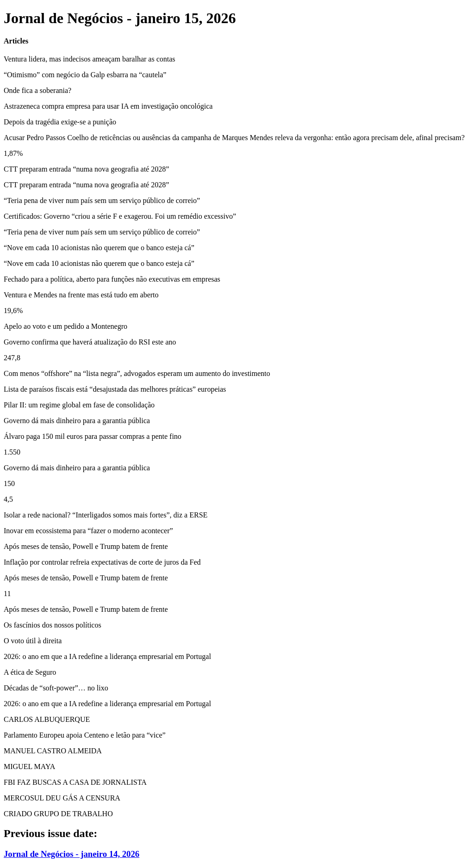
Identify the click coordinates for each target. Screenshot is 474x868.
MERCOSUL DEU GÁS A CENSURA (62, 798)
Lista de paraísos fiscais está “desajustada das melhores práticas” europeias (115, 389)
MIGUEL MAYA (29, 766)
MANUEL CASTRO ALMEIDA (53, 751)
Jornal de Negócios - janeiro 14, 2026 (72, 854)
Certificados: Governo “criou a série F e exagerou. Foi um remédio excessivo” (120, 216)
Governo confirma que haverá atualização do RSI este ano (90, 342)
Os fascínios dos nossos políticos (53, 625)
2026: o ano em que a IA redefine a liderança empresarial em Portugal (107, 656)
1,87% (13, 153)
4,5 (8, 499)
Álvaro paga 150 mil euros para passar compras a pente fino (93, 436)
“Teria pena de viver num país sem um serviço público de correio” (102, 200)
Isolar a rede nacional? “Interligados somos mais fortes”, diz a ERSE (106, 515)
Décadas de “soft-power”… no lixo (56, 688)
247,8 (12, 358)
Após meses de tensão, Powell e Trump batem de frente (86, 546)
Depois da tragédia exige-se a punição (60, 122)
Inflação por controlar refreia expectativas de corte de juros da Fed (102, 562)
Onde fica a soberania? (37, 90)
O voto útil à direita (33, 641)
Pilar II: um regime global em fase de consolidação (79, 405)
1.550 (12, 452)
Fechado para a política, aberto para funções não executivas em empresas (112, 279)
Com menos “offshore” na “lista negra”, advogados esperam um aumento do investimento (137, 373)
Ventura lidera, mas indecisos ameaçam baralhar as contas (90, 59)
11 (7, 594)
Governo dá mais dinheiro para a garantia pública (77, 421)
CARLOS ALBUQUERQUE (47, 719)
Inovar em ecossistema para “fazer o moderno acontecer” (88, 531)
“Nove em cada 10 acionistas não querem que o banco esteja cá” (99, 248)
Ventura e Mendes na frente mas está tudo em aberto (81, 295)
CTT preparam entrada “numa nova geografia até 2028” (86, 169)
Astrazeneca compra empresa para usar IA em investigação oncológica (108, 106)
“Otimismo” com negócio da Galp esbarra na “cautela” (85, 75)
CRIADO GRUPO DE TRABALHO (58, 814)
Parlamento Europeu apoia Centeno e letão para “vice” (85, 735)
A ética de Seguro (30, 672)
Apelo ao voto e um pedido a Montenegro (65, 326)
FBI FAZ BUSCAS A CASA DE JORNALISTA (75, 782)
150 (9, 483)
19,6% (13, 311)
